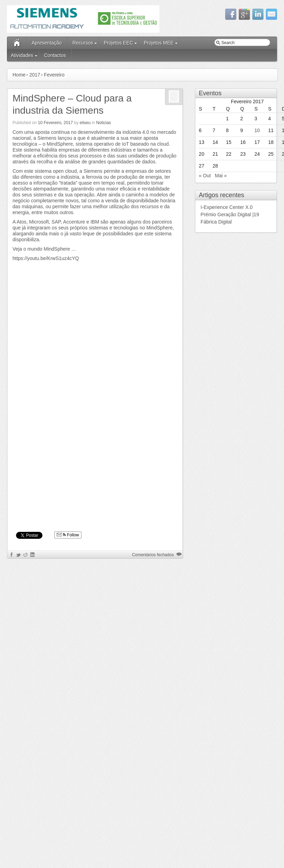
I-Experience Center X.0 (227, 207)
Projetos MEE (159, 43)
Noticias (104, 123)
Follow (68, 535)
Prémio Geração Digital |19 (230, 214)
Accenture (74, 222)
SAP (56, 222)
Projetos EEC (118, 43)
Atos (22, 222)
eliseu (85, 123)
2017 (35, 75)
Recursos (83, 43)
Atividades (22, 55)
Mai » (221, 176)
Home (19, 75)
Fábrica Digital (216, 222)
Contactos (55, 55)
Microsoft (39, 222)
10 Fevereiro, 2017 (56, 123)
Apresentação (47, 43)
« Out (205, 176)
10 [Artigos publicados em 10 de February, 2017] (257, 130)
